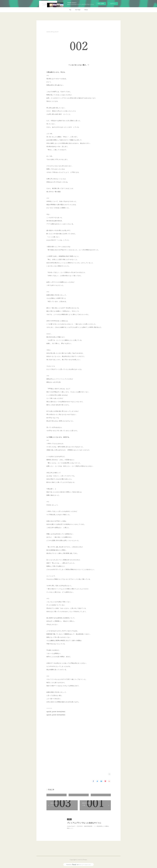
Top (70, 10)
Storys (86, 10)
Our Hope (78, 10)
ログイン (113, 4)
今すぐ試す (101, 3)
